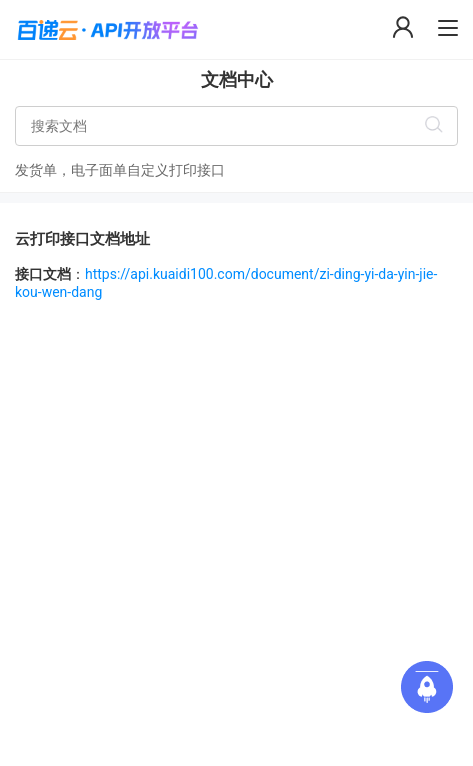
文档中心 (237, 79)
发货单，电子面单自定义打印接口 (120, 170)
